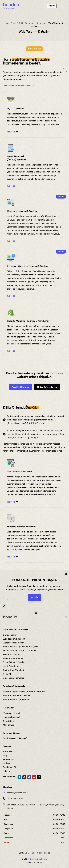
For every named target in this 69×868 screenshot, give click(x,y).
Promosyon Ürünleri (12, 733)
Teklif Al (12, 132)
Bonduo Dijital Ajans (38, 859)
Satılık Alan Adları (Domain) (15, 738)
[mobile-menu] (63, 6)
